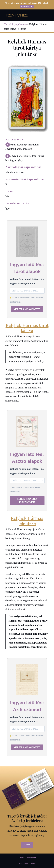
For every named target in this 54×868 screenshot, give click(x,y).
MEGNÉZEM (27, 6)
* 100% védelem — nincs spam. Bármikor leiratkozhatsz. (26, 490)
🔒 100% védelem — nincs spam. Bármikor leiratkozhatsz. (26, 300)
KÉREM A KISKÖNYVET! (27, 309)
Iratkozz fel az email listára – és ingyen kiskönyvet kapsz (27, 281)
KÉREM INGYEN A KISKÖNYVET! (27, 501)
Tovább (27, 845)
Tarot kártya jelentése (15, 24)
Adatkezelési (24, 863)
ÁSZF (33, 863)
